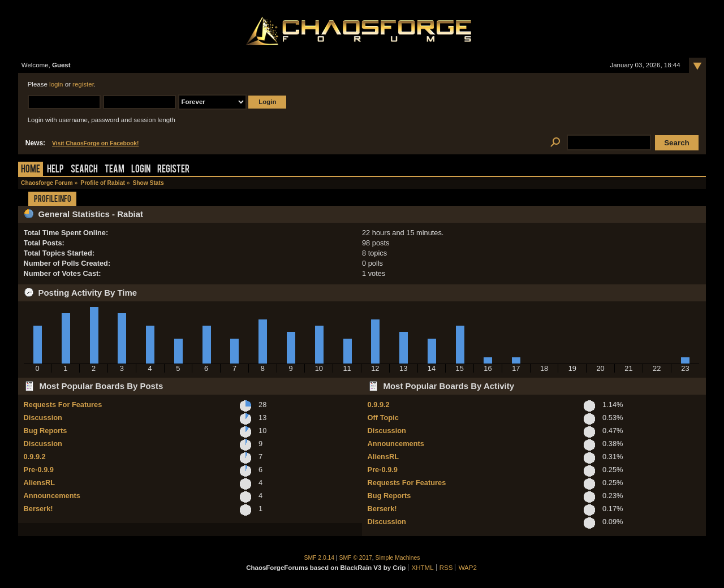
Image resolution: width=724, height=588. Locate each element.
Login (141, 170)
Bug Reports (46, 431)
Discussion (43, 418)
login (56, 84)
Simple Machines (398, 558)
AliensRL (39, 483)
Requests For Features (63, 405)
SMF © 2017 (356, 558)
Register (173, 170)
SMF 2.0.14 (320, 558)
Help (55, 170)
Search (84, 170)
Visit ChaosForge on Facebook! (95, 143)
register (83, 84)
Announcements (52, 496)
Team (115, 170)
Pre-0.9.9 (39, 470)
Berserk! (38, 509)
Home (31, 170)
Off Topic (383, 418)
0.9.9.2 (35, 457)
